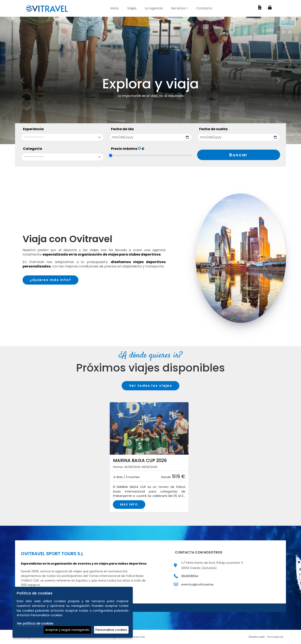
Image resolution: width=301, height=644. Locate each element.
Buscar (239, 155)
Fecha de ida (122, 129)
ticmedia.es (275, 639)
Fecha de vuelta (213, 129)
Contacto (204, 8)
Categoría (33, 149)
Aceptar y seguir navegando (67, 630)
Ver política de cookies (35, 623)
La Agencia (154, 8)
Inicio (115, 8)
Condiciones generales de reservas (120, 639)
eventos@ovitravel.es (197, 586)
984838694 (190, 578)
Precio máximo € (128, 149)
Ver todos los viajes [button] (150, 386)
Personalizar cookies (111, 630)
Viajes (132, 8)
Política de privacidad (50, 639)
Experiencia (33, 129)
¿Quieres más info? (50, 280)
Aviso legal (25, 639)
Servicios (178, 8)
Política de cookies (80, 639)
